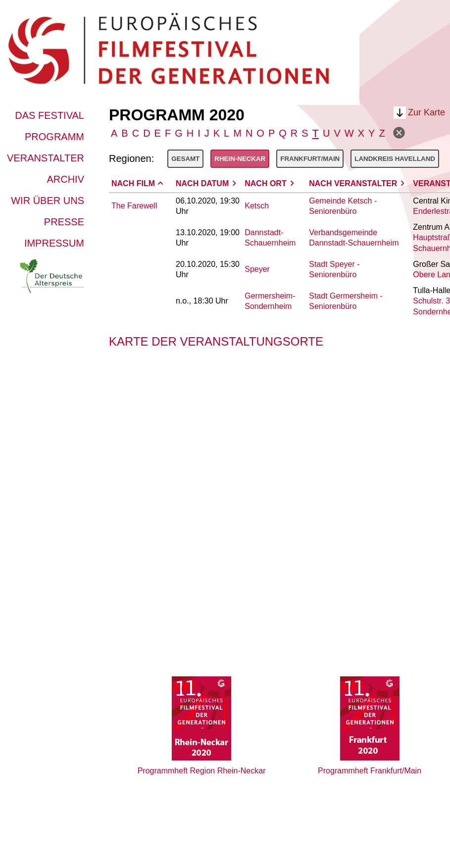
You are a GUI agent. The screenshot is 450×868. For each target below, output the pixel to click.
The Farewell (134, 206)
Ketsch (257, 206)
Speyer (257, 269)
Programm (54, 137)
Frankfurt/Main (310, 159)
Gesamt (185, 159)
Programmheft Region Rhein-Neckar (202, 771)
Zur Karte (426, 112)
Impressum (54, 243)
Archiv (65, 179)
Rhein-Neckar (240, 159)
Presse (64, 222)
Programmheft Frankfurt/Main (370, 771)
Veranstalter (46, 158)
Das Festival (50, 115)
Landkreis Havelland (395, 159)
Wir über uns (48, 201)
